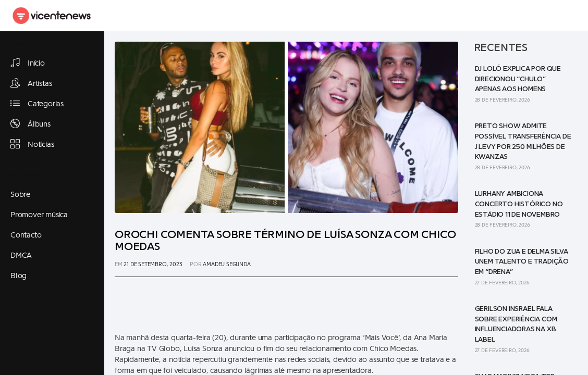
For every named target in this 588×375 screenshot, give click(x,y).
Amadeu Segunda (226, 264)
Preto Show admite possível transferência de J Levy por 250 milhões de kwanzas (523, 141)
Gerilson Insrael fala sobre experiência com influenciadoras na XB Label (516, 324)
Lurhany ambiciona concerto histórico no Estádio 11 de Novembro (519, 204)
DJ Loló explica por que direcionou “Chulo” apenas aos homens (518, 79)
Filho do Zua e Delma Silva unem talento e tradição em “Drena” (522, 262)
